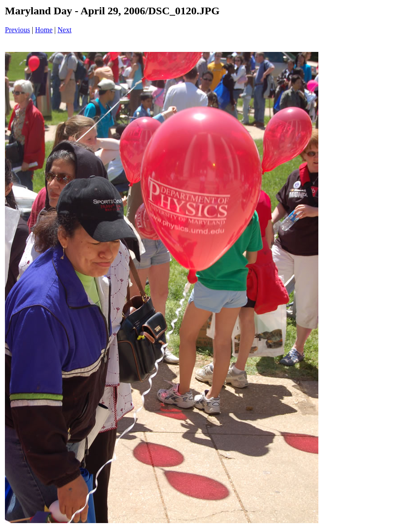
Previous (17, 30)
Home (44, 30)
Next (65, 30)
